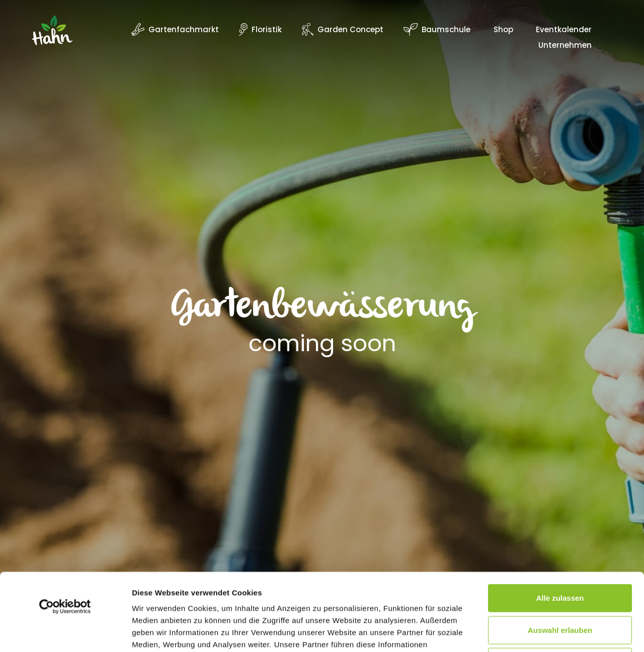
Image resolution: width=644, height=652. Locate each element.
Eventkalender (564, 30)
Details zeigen (535, 632)
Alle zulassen (560, 520)
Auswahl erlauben (560, 553)
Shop (503, 30)
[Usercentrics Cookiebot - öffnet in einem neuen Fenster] (65, 529)
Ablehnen (560, 584)
